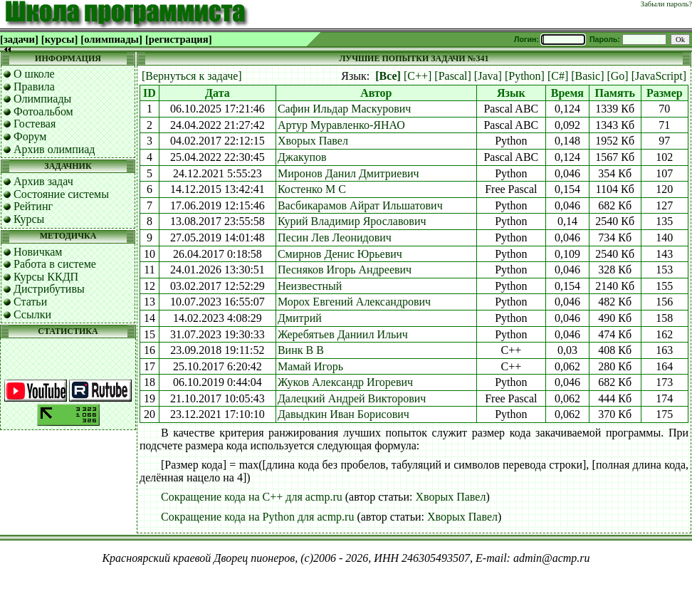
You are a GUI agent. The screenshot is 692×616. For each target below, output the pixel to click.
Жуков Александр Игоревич (345, 382)
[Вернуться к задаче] (192, 76)
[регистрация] (179, 39)
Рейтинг (33, 206)
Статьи (30, 302)
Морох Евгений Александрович (354, 302)
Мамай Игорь (310, 366)
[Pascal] (453, 76)
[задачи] (19, 39)
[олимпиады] (111, 39)
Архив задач (43, 181)
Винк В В (301, 350)
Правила (34, 87)
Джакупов (302, 157)
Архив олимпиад (54, 149)
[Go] (617, 76)
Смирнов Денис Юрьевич (340, 254)
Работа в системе (55, 264)
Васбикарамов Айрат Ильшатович (360, 205)
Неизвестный (310, 286)
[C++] (418, 76)
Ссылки (32, 314)
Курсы (29, 219)
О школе (34, 74)
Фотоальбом (43, 111)
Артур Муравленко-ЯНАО (341, 125)
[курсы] (59, 39)
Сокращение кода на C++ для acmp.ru (252, 497)
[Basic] (587, 76)
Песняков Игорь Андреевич (345, 270)
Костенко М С (312, 189)
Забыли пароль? (666, 4)
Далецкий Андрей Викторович (352, 398)
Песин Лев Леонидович (335, 237)
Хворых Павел (313, 141)
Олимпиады (42, 99)
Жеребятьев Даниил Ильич (343, 334)
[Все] (388, 76)
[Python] (525, 76)
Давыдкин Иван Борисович (344, 414)
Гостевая (35, 124)
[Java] (488, 76)
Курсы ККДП (46, 277)
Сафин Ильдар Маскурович (344, 109)
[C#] (558, 76)
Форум (30, 136)
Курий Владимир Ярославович (352, 221)
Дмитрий (300, 318)
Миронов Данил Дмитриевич (348, 173)
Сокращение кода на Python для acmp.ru (257, 517)
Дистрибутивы (49, 289)
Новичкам (38, 252)
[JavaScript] (659, 76)
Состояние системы (61, 194)
